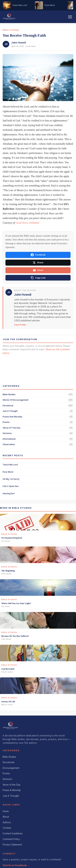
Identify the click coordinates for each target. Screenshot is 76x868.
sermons (7, 433)
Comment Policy (11, 839)
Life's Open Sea (11, 486)
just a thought (10, 411)
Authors (7, 822)
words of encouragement (16, 400)
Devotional (8, 762)
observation (9, 444)
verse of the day (11, 428)
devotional (8, 406)
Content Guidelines (13, 833)
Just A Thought (11, 796)
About (6, 817)
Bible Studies (9, 757)
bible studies (9, 394)
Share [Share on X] (38, 263)
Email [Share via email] (38, 270)
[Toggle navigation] (70, 17)
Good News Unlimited (27, 223)
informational (9, 439)
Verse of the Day (12, 785)
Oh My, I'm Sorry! (11, 479)
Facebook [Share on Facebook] (38, 255)
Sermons (7, 779)
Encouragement (11, 768)
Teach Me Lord (10, 465)
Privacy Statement (12, 845)
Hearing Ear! (9, 493)
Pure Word (8, 472)
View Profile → (21, 325)
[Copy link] (38, 278)
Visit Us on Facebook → (16, 865)
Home (6, 811)
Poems (6, 773)
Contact (7, 828)
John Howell (19, 43)
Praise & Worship (12, 790)
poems (6, 422)
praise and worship (12, 417)
